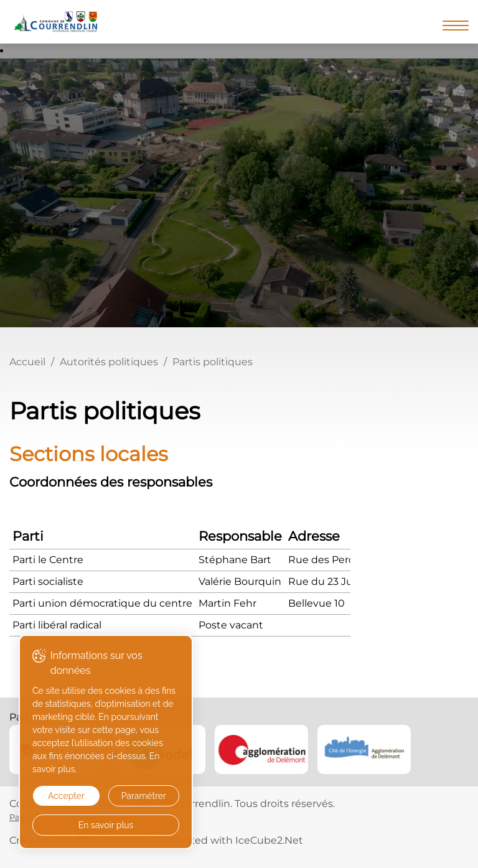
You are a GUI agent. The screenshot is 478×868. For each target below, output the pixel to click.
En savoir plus (106, 825)
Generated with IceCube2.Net (229, 840)
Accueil (27, 362)
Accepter (66, 796)
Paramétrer (144, 796)
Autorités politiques (109, 362)
